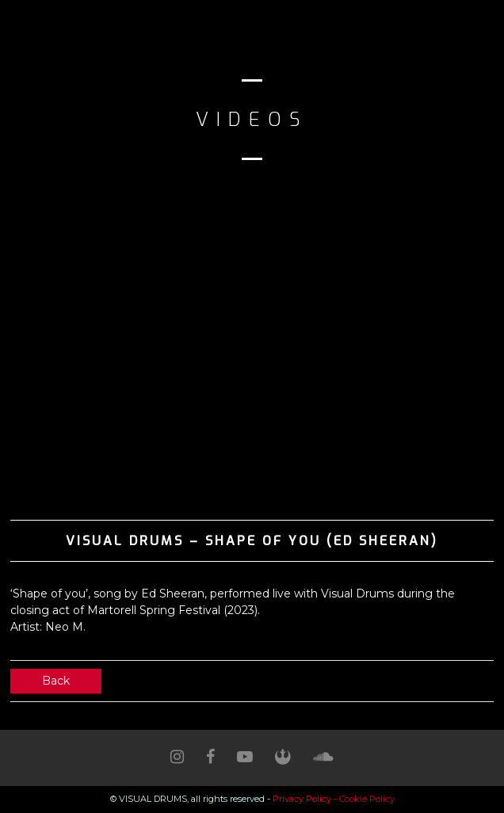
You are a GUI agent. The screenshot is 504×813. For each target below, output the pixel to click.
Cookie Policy (367, 799)
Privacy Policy (302, 799)
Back (56, 681)
